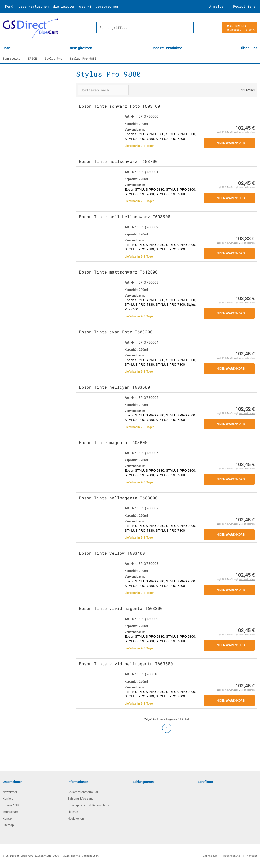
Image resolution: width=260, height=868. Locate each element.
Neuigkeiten (81, 48)
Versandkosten (247, 132)
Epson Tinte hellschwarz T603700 (118, 161)
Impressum (10, 812)
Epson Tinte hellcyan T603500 (115, 387)
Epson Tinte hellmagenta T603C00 (118, 498)
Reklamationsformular (83, 792)
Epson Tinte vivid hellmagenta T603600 (126, 664)
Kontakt (8, 819)
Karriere (8, 799)
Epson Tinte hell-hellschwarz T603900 (125, 217)
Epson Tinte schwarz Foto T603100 (120, 106)
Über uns (249, 48)
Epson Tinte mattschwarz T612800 (118, 272)
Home (7, 48)
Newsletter (10, 792)
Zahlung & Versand (81, 799)
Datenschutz (232, 856)
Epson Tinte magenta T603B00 (113, 442)
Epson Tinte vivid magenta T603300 (121, 608)
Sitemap (8, 825)
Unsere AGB (11, 805)
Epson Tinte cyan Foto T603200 (116, 332)
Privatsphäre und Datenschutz (88, 805)
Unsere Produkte (167, 48)
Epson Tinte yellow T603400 (112, 553)
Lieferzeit (74, 812)
